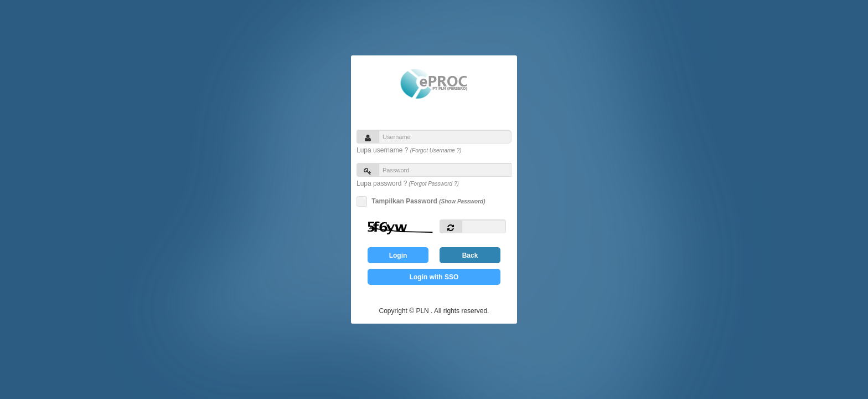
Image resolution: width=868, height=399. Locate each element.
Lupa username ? (409, 150)
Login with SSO (434, 277)
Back (470, 255)
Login (398, 255)
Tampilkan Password (427, 201)
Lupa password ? (408, 183)
